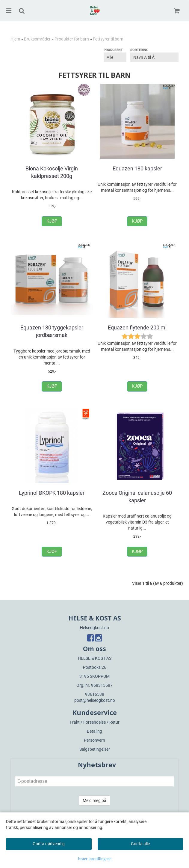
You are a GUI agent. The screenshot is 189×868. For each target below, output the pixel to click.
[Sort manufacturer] (115, 57)
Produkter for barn (72, 39)
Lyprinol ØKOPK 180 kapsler (52, 493)
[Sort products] (154, 57)
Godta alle (140, 844)
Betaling (94, 731)
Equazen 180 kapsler (137, 168)
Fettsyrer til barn (108, 39)
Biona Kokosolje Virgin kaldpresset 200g (52, 172)
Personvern (94, 740)
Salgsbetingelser (95, 749)
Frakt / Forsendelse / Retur (95, 722)
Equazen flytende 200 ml (137, 327)
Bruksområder (37, 39)
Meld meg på (94, 800)
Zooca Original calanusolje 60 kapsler (137, 497)
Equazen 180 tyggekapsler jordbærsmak (52, 331)
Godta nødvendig (49, 844)
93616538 (95, 694)
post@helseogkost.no (95, 700)
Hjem (15, 39)
